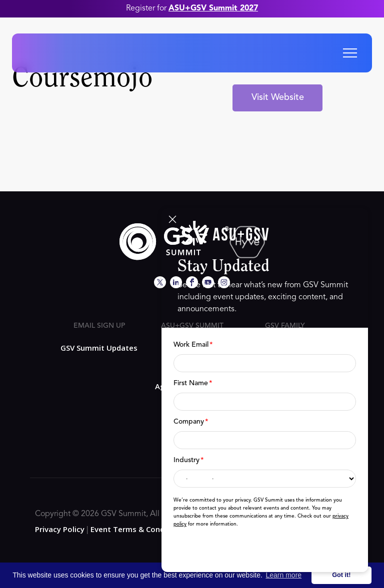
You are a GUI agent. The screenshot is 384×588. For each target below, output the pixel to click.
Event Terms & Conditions (138, 529)
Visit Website (278, 97)
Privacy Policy (60, 529)
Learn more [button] (284, 575)
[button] (350, 53)
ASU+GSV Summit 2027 (213, 8)
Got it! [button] (341, 575)
